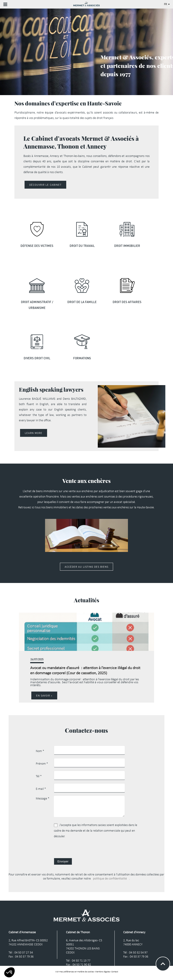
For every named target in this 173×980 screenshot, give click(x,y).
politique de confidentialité (110, 881)
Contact (115, 974)
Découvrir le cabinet (45, 185)
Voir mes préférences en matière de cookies (75, 974)
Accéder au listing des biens (86, 569)
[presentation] (88, 851)
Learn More (34, 433)
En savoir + (44, 698)
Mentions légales (103, 974)
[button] (150, 660)
